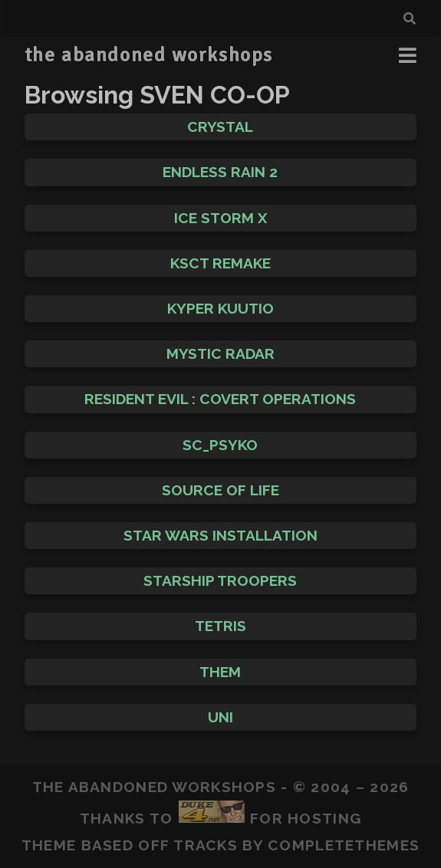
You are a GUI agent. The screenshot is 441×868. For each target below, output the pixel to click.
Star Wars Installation (220, 535)
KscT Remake (220, 263)
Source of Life (220, 490)
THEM (220, 672)
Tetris (220, 626)
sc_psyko (220, 445)
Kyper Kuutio (220, 308)
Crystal (220, 127)
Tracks (206, 845)
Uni (220, 717)
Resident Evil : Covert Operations (220, 399)
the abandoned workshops (149, 55)
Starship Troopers (220, 580)
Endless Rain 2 (220, 172)
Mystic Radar (220, 353)
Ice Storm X (220, 218)
